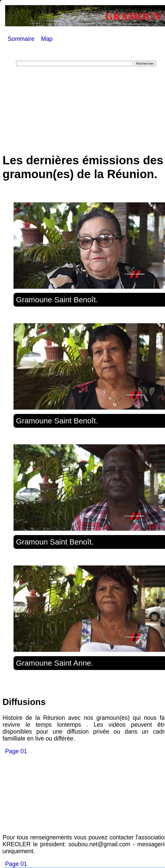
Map (47, 39)
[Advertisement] (86, 107)
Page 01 (16, 751)
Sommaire (21, 39)
